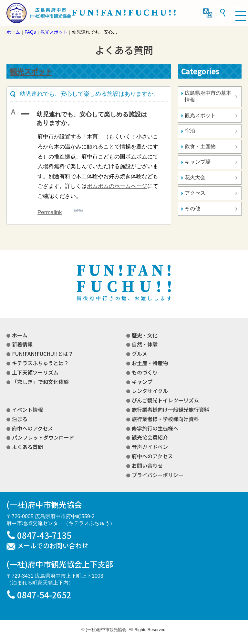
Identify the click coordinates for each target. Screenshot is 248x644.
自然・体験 (145, 344)
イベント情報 (27, 409)
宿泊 (190, 131)
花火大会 (195, 177)
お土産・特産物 (150, 363)
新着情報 (22, 344)
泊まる (20, 419)
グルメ (139, 354)
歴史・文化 (145, 335)
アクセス (195, 193)
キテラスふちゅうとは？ (40, 363)
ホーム (20, 335)
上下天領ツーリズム (35, 372)
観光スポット (31, 71)
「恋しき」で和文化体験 (40, 382)
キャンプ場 (198, 162)
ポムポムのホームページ (117, 186)
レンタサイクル (150, 391)
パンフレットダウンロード (43, 437)
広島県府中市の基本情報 (208, 96)
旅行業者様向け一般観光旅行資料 (170, 409)
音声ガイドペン (150, 447)
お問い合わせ (147, 465)
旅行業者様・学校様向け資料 (165, 419)
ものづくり (145, 372)
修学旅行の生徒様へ (155, 428)
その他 (192, 208)
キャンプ (142, 382)
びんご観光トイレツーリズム (165, 400)
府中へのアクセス (32, 428)
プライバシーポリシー (158, 475)
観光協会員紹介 (150, 437)
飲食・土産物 (200, 146)
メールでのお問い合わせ (53, 546)
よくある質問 (27, 447)
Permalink (60, 210)
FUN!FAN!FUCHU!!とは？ (43, 354)
